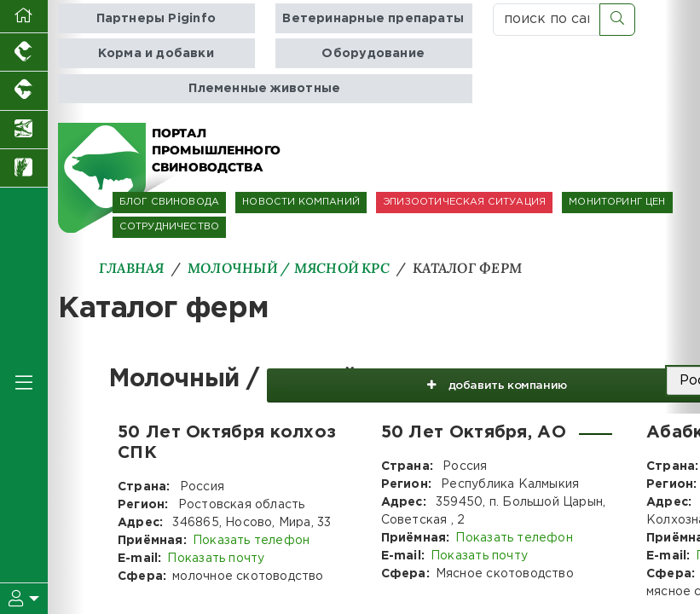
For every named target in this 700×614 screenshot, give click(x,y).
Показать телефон (251, 541)
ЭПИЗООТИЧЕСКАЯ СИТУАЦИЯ (464, 202)
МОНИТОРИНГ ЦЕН (617, 202)
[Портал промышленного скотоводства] (24, 91)
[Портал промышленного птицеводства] (24, 52)
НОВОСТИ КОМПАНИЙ (301, 202)
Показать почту (216, 559)
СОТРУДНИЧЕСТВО (169, 227)
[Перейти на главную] (24, 17)
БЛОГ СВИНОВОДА (169, 202)
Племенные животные (264, 88)
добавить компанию (484, 381)
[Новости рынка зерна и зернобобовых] (24, 168)
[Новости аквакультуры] (24, 130)
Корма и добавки (156, 53)
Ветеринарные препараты (373, 18)
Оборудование (373, 53)
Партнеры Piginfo (156, 18)
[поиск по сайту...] (547, 20)
